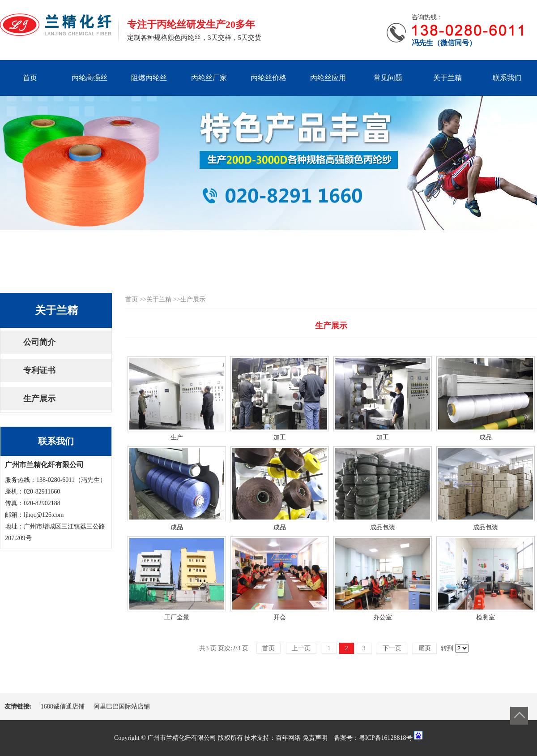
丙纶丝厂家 (209, 78)
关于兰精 (447, 78)
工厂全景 (177, 617)
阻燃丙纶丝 (149, 78)
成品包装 (383, 527)
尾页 (425, 648)
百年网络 (288, 738)
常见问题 (388, 78)
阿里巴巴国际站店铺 (122, 707)
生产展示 (39, 399)
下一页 (392, 648)
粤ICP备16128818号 (386, 738)
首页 (30, 78)
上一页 (301, 648)
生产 (177, 437)
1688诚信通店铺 (63, 707)
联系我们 (507, 78)
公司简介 (39, 342)
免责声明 (315, 738)
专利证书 (39, 370)
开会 (280, 617)
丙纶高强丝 (89, 78)
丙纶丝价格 (268, 78)
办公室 (383, 617)
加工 (280, 437)
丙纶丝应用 (328, 78)
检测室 (486, 617)
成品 (486, 437)
